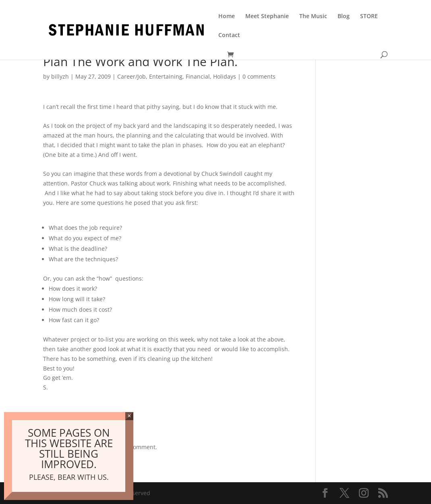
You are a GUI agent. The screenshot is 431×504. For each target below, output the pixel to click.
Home (227, 17)
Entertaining (166, 76)
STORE (369, 17)
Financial (198, 76)
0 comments (259, 76)
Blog (344, 17)
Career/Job (132, 76)
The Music (313, 17)
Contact (229, 35)
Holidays (225, 76)
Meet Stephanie (267, 17)
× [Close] (129, 416)
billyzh (60, 76)
